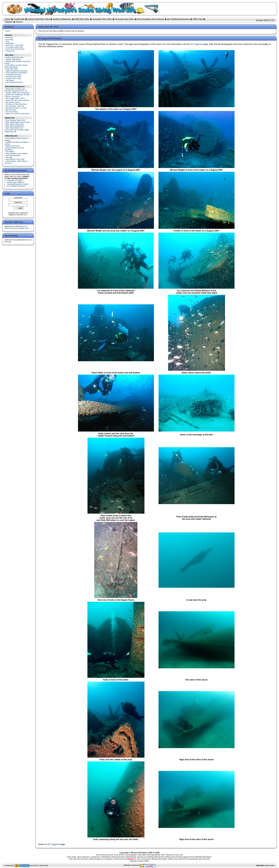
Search (19, 22)
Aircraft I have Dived (13, 78)
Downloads (10, 43)
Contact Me (19, 19)
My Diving (10, 40)
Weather (9, 22)
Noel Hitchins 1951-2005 (15, 159)
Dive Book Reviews (13, 155)
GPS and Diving (12, 112)
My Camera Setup (13, 102)
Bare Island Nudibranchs (15, 126)
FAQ (7, 41)
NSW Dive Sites (82, 19)
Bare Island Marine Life (15, 128)
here (25, 215)
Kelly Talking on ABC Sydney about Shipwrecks (16, 66)
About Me (9, 38)
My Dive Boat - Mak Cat (15, 106)
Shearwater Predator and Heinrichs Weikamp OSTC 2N (16, 90)
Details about (15, 182)
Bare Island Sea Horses (15, 124)
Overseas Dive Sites (124, 19)
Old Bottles (10, 80)
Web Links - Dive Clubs (15, 45)
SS (197, 44)
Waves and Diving (13, 146)
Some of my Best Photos (15, 49)
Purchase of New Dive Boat (16, 104)
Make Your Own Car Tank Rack (18, 114)
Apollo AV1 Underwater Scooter (17, 95)
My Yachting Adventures (178, 19)
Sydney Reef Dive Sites (39, 19)
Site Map (9, 157)
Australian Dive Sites (102, 19)
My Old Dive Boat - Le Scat (16, 108)
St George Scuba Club (14, 47)
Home (8, 19)
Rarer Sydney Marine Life (15, 120)
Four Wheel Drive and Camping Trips (16, 227)
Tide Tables (10, 152)
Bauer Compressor (13, 97)
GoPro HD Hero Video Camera (17, 100)
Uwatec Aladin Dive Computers (17, 93)
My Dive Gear (11, 110)
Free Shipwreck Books (14, 82)
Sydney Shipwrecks (62, 19)
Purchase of (15, 180)
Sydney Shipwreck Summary (17, 71)
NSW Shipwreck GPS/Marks (17, 73)
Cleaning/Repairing (18, 184)
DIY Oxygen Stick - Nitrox (15, 98)
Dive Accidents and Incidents (151, 19)
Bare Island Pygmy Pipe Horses (18, 122)
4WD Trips (198, 19)
